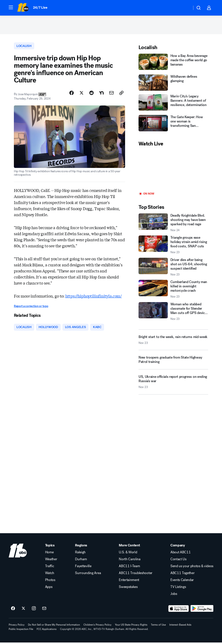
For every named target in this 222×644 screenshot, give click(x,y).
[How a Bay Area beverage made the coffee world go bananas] (173, 63)
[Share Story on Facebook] (72, 94)
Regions (81, 547)
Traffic (50, 568)
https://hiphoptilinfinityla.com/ (94, 297)
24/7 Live (40, 7)
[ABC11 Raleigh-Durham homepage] (23, 8)
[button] (11, 7)
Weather (51, 561)
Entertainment (129, 581)
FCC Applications (47, 631)
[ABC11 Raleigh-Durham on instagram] (34, 610)
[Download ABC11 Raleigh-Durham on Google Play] (202, 610)
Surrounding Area (88, 575)
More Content (129, 547)
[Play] (173, 171)
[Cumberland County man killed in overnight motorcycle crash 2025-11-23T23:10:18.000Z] (173, 290)
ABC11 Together (183, 575)
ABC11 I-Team (129, 568)
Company (178, 547)
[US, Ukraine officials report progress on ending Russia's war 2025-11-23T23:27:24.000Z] (173, 385)
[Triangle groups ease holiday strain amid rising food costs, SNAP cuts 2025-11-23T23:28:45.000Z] (173, 246)
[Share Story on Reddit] (91, 94)
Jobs (174, 595)
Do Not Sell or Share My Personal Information (54, 626)
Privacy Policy (17, 626)
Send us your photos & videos (192, 568)
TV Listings (178, 588)
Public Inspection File (21, 631)
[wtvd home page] (18, 552)
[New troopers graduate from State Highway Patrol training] (173, 362)
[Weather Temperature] (185, 8)
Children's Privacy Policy (97, 626)
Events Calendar (182, 581)
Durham (81, 561)
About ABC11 (180, 554)
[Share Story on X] (82, 94)
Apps (49, 588)
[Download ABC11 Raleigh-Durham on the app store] (179, 610)
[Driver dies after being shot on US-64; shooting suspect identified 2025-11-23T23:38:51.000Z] (173, 268)
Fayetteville (83, 568)
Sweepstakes (128, 588)
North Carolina (130, 561)
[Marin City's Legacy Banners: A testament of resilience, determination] (173, 104)
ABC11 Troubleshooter (136, 575)
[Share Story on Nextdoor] (101, 94)
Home (49, 554)
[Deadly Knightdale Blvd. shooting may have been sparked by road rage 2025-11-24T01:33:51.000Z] (173, 224)
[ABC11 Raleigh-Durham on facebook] (13, 610)
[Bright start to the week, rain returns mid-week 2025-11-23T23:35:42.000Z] (173, 341)
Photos (50, 581)
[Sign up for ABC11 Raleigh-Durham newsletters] (44, 610)
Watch (50, 575)
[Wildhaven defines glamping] (173, 84)
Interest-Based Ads (180, 626)
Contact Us (178, 561)
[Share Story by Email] (111, 94)
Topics (50, 547)
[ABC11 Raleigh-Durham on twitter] (23, 610)
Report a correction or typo (31, 307)
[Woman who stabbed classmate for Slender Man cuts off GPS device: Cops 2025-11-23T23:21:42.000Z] (173, 312)
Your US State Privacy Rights (131, 626)
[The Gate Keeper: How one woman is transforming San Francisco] (173, 125)
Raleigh (80, 554)
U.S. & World (128, 554)
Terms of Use (158, 626)
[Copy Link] (121, 94)
